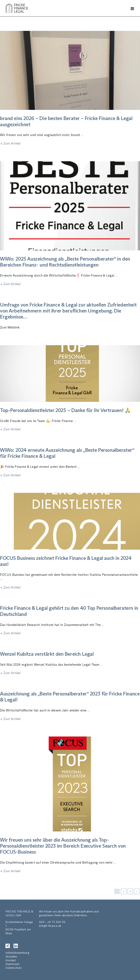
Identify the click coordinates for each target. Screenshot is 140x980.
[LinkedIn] (16, 946)
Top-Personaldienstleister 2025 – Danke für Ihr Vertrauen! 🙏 (65, 410)
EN (66, 952)
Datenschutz (14, 968)
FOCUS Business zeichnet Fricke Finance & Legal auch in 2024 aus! (66, 561)
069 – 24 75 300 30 (52, 922)
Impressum (12, 964)
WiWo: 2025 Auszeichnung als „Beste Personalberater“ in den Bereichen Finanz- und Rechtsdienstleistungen (65, 262)
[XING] (8, 946)
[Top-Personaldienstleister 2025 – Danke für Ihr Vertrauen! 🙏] (70, 374)
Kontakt (11, 960)
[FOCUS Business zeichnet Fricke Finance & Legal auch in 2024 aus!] (70, 521)
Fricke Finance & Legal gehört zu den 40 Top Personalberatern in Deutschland (69, 611)
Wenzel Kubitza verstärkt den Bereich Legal (47, 654)
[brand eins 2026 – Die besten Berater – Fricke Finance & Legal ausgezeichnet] (70, 70)
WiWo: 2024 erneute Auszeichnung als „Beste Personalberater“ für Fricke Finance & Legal (67, 453)
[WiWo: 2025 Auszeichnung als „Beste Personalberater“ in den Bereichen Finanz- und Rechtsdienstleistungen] (70, 206)
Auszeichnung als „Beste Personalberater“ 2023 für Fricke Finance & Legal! (70, 697)
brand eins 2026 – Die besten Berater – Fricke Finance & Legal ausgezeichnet (66, 121)
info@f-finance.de (50, 926)
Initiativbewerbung (17, 953)
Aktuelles (11, 956)
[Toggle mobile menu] (133, 9)
